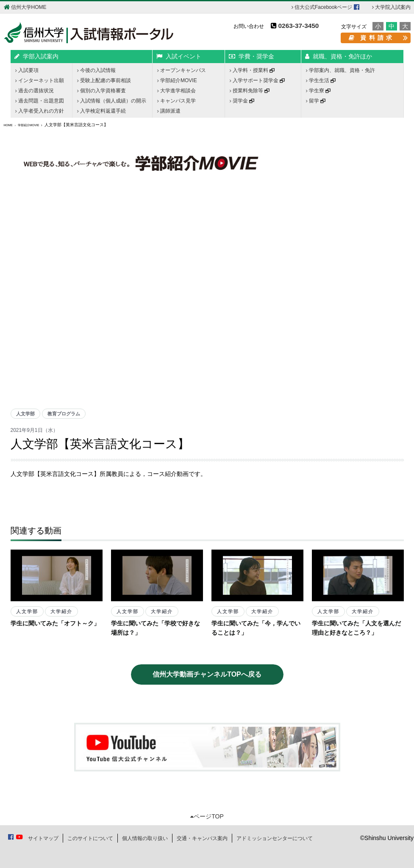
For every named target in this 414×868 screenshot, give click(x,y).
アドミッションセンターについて (275, 838)
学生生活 (321, 80)
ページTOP (207, 816)
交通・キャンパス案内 (202, 838)
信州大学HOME (25, 7)
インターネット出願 (40, 80)
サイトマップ (43, 838)
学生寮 (318, 91)
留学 (316, 101)
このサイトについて (90, 838)
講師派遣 (169, 111)
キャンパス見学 (176, 101)
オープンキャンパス (182, 70)
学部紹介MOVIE (177, 80)
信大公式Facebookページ (325, 7)
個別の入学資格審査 (101, 91)
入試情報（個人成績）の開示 (112, 101)
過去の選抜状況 (35, 91)
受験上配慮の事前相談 (104, 80)
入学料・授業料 (252, 70)
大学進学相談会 (176, 91)
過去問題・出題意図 (40, 101)
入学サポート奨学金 (257, 80)
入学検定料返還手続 (101, 111)
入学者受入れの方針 (40, 111)
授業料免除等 (250, 91)
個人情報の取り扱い (145, 838)
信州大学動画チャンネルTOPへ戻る (207, 674)
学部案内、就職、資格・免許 (340, 70)
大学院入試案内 (391, 7)
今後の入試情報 (96, 70)
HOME (8, 125)
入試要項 (27, 70)
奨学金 (242, 101)
